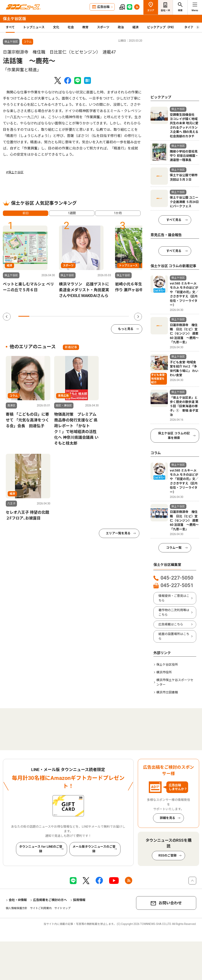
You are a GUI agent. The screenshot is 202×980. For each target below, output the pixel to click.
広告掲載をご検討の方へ (50, 900)
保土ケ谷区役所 (167, 665)
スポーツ (103, 27)
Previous (7, 317)
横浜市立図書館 (167, 692)
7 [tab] (90, 316)
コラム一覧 (174, 548)
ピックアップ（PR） (161, 27)
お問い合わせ (170, 903)
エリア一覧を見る (118, 533)
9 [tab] (112, 316)
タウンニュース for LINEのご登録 (41, 849)
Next (138, 317)
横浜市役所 (164, 672)
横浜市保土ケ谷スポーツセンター (175, 682)
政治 (121, 27)
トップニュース (34, 27)
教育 (85, 27)
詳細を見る (167, 818)
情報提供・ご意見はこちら (174, 598)
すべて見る (174, 220)
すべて (10, 27)
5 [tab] (68, 316)
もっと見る (126, 329)
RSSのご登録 (167, 855)
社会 (71, 27)
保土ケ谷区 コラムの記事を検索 (174, 436)
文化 (56, 27)
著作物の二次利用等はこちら (174, 612)
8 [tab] (101, 316)
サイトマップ (62, 908)
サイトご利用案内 (41, 908)
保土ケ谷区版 (14, 19)
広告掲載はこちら (171, 624)
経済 (136, 27)
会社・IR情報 (18, 900)
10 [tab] (123, 316)
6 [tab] (79, 316)
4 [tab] (57, 316)
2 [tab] (35, 316)
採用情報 (79, 900)
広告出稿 (103, 7)
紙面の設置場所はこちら (174, 636)
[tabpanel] (29, 259)
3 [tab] (46, 316)
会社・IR (165, 10)
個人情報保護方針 (17, 908)
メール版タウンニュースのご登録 (94, 849)
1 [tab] (24, 316)
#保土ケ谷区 (15, 172)
